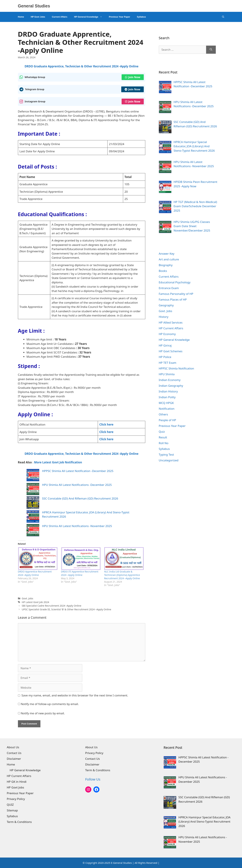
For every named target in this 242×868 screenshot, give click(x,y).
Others (163, 414)
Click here (106, 424)
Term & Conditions (19, 822)
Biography (166, 265)
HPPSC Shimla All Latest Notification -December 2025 (78, 471)
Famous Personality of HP (176, 294)
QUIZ (10, 805)
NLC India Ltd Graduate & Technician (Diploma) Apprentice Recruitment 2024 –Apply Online (122, 575)
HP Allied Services (171, 322)
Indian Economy (170, 380)
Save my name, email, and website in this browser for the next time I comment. (75, 695)
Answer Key (167, 254)
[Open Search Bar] (223, 17)
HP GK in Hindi (17, 782)
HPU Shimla (167, 374)
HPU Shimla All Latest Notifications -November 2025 (77, 526)
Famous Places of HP (173, 299)
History (164, 317)
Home (21, 17)
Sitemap (12, 810)
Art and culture (169, 259)
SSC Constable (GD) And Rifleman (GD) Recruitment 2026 (80, 498)
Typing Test (166, 455)
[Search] (211, 50)
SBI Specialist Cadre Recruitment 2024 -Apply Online (52, 606)
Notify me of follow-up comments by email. (50, 704)
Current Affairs (60, 17)
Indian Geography (171, 386)
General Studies (34, 6)
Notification (167, 409)
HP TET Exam (168, 363)
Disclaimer (14, 759)
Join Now (133, 77)
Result (163, 437)
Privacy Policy (16, 799)
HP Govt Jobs (38, 17)
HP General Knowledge (90, 17)
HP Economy (167, 334)
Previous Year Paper (120, 17)
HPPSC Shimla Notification (176, 368)
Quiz (162, 432)
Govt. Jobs (28, 598)
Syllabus (141, 17)
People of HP (167, 420)
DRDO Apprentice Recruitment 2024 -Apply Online (35, 573)
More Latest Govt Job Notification (58, 462)
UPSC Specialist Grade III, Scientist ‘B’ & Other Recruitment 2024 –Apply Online (67, 609)
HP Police (165, 357)
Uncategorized (169, 460)
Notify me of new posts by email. (43, 713)
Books (163, 271)
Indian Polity (167, 397)
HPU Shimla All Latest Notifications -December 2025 (77, 485)
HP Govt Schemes (171, 351)
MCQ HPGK (166, 403)
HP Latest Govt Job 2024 (36, 602)
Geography (166, 305)
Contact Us (14, 753)
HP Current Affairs (171, 328)
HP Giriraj (165, 345)
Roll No (164, 443)
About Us (13, 747)
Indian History (168, 391)
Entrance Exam (169, 288)
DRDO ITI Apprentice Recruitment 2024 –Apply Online (80, 573)
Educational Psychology (175, 282)
